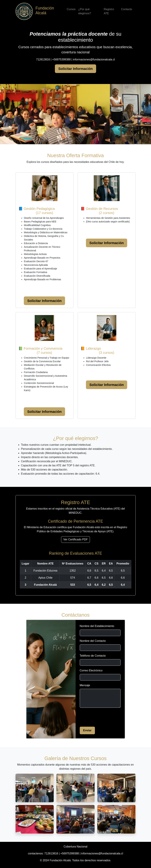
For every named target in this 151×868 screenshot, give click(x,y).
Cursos (71, 9)
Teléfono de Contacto (93, 656)
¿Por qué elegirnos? (85, 11)
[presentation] (106, 717)
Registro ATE (109, 11)
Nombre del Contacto (93, 641)
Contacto (126, 9)
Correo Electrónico (91, 670)
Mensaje (85, 685)
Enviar (87, 730)
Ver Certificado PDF (75, 539)
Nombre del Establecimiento (97, 626)
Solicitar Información (75, 69)
